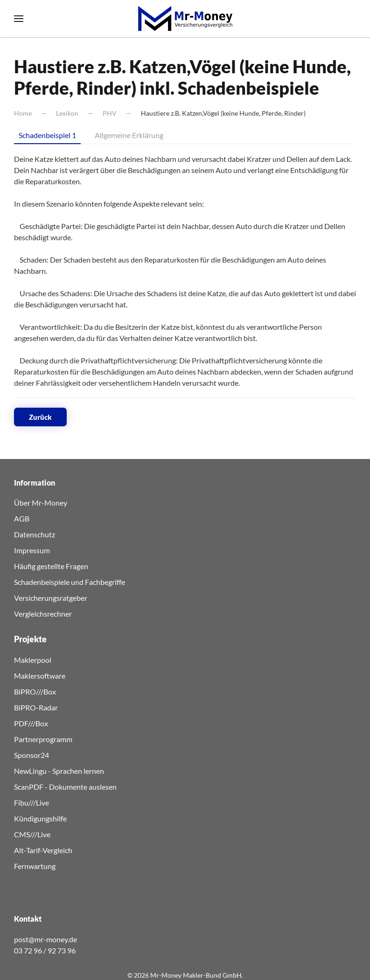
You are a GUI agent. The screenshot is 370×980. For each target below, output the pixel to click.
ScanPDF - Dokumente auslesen (65, 787)
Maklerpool (33, 660)
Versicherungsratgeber (51, 598)
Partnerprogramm (43, 739)
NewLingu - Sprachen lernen (59, 771)
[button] (19, 19)
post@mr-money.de (45, 939)
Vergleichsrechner (43, 614)
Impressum (32, 550)
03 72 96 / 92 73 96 (45, 950)
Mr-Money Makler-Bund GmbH (196, 975)
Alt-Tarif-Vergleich (43, 850)
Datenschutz (35, 534)
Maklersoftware (40, 676)
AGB (22, 518)
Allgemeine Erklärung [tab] (129, 135)
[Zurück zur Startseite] (185, 19)
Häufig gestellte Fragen (51, 566)
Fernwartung (35, 866)
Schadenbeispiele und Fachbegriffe (70, 582)
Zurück (40, 417)
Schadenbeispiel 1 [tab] (47, 135)
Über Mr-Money (41, 503)
